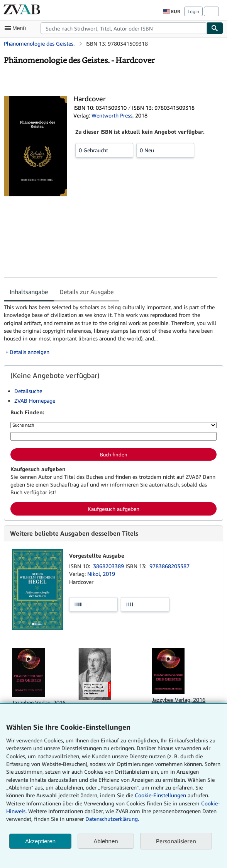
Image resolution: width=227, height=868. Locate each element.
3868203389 (109, 566)
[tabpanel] (110, 329)
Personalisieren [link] (176, 841)
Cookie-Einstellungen (160, 795)
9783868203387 (169, 566)
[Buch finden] (215, 28)
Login (193, 11)
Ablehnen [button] (106, 841)
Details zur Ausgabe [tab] (86, 292)
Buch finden (114, 454)
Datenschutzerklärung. (112, 819)
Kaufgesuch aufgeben (113, 509)
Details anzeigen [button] (30, 352)
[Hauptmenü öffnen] (17, 28)
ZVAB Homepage (35, 401)
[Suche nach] (113, 425)
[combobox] (124, 28)
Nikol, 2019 (101, 574)
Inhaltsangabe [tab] (29, 292)
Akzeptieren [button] (40, 841)
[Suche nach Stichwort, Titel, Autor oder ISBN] (113, 436)
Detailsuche (28, 391)
